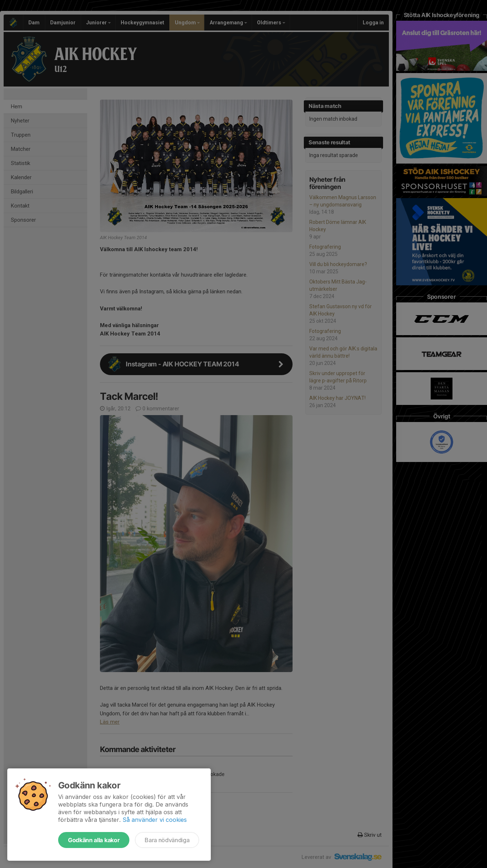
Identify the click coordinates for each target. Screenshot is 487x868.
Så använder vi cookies (155, 820)
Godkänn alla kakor (94, 840)
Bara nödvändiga (167, 840)
